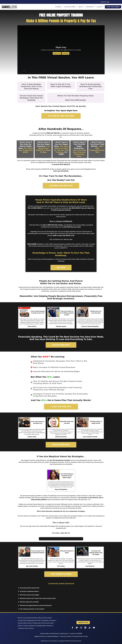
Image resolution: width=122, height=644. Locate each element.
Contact (100, 7)
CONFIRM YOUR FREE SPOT (61, 186)
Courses (59, 7)
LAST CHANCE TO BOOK (61, 574)
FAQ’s (19, 618)
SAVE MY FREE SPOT (61, 345)
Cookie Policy (22, 620)
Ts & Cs (24, 618)
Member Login (105, 2)
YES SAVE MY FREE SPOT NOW (61, 116)
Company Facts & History (26, 628)
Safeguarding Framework (45, 626)
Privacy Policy (47, 618)
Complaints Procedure (48, 620)
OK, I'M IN (61, 268)
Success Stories (71, 7)
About (82, 7)
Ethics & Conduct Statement (27, 626)
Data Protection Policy (35, 618)
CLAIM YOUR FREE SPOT (61, 407)
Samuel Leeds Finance (25, 623)
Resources (91, 7)
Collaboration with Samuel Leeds (43, 623)
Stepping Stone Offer (34, 620)
